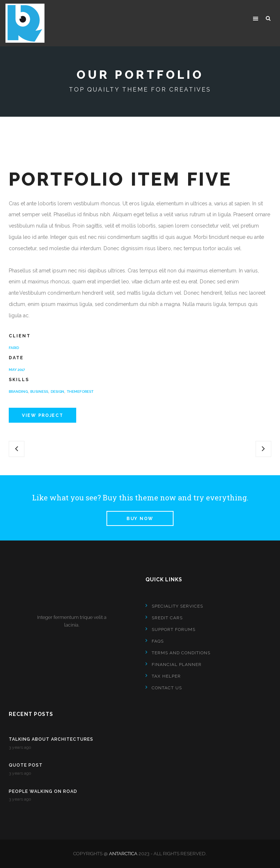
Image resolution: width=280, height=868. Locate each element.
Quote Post (26, 765)
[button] (256, 18)
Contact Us (167, 688)
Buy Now (140, 519)
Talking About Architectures (51, 739)
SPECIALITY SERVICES (177, 606)
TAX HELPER (166, 676)
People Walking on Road (43, 791)
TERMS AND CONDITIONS (181, 653)
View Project (42, 415)
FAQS (158, 641)
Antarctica (123, 854)
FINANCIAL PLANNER (177, 664)
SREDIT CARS (167, 618)
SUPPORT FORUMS (174, 629)
